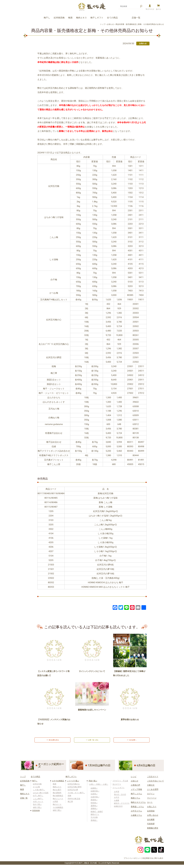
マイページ (152, 800)
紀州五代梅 (37, 786)
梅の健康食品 (58, 798)
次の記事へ (133, 741)
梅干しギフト (97, 18)
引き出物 (94, 820)
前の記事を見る (54, 741)
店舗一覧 (136, 18)
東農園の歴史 (153, 830)
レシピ (134, 779)
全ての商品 (112, 18)
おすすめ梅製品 (58, 783)
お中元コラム (136, 813)
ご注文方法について (155, 783)
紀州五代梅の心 (74, 786)
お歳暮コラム (136, 818)
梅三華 (70, 804)
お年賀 (117, 794)
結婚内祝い (95, 793)
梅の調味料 (57, 795)
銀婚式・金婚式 (97, 814)
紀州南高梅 (59, 18)
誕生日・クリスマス (122, 806)
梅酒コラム (135, 800)
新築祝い (94, 802)
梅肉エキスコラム (138, 805)
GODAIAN (36, 813)
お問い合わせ (153, 818)
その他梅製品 (58, 810)
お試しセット (38, 804)
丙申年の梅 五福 (74, 801)
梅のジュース (58, 801)
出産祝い (94, 796)
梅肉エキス (81, 18)
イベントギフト (119, 790)
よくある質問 (153, 792)
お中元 (117, 800)
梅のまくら (57, 807)
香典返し (94, 823)
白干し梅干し (38, 798)
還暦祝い (94, 808)
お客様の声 (135, 788)
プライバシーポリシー (132, 861)
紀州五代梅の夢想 (75, 789)
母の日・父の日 (120, 797)
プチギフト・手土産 (120, 783)
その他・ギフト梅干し (76, 795)
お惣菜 (55, 804)
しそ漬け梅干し (39, 792)
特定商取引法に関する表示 (153, 861)
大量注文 (151, 788)
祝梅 (69, 798)
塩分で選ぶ (37, 807)
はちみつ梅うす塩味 (41, 795)
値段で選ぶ (37, 810)
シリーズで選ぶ (73, 783)
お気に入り (152, 809)
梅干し (47, 18)
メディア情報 (136, 792)
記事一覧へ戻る (94, 741)
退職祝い (94, 811)
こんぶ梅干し (38, 801)
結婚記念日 (118, 809)
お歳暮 (117, 803)
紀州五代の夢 (73, 792)
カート (150, 805)
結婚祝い (94, 790)
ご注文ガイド (153, 779)
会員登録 (151, 813)
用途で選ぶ (93, 783)
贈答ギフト (95, 817)
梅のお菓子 (57, 792)
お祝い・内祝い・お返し (99, 787)
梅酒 (70, 18)
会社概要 (151, 822)
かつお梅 (36, 789)
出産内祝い (95, 799)
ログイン (151, 796)
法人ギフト (117, 787)
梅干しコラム (136, 796)
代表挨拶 (151, 826)
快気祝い (94, 805)
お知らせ (110, 24)
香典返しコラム (137, 809)
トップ (103, 24)
